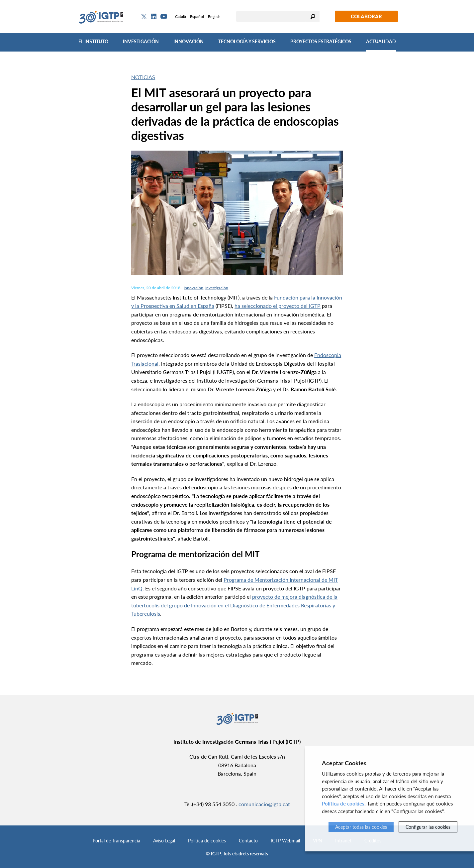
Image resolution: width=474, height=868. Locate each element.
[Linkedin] (154, 17)
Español (197, 16)
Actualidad (381, 41)
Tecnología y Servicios (247, 41)
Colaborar (366, 16)
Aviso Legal (164, 841)
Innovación (189, 41)
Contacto (248, 841)
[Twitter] (144, 17)
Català (181, 16)
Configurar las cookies (428, 827)
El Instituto (93, 41)
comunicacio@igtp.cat (264, 804)
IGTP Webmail (285, 841)
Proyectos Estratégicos (321, 41)
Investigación (141, 41)
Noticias (143, 77)
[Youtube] (164, 16)
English (214, 16)
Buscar (313, 16)
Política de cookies (207, 841)
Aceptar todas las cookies (361, 827)
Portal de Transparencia (116, 841)
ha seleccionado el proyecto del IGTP (278, 306)
